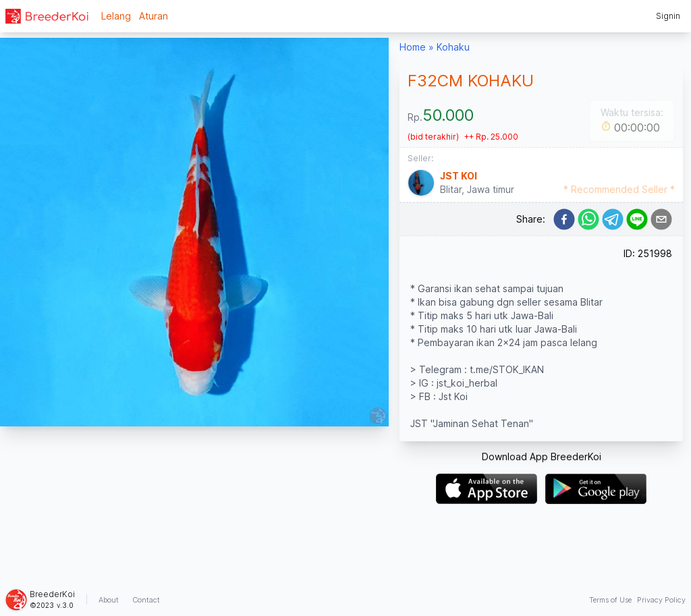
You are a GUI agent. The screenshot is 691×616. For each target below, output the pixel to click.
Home (413, 47)
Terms (610, 600)
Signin (668, 16)
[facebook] (564, 219)
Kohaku (453, 47)
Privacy (661, 600)
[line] (637, 219)
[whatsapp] (588, 219)
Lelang (116, 16)
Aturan (154, 16)
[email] (661, 219)
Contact (146, 600)
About (109, 600)
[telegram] (613, 219)
